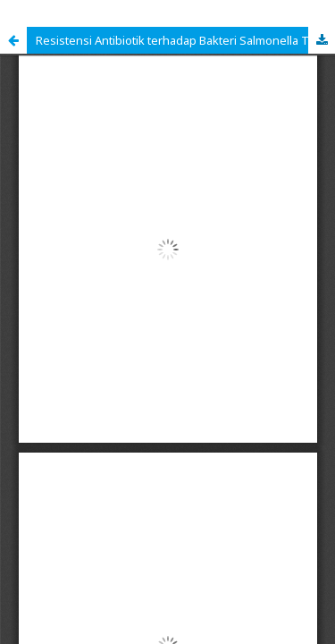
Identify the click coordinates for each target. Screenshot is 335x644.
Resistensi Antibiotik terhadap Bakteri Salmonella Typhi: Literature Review (185, 40)
